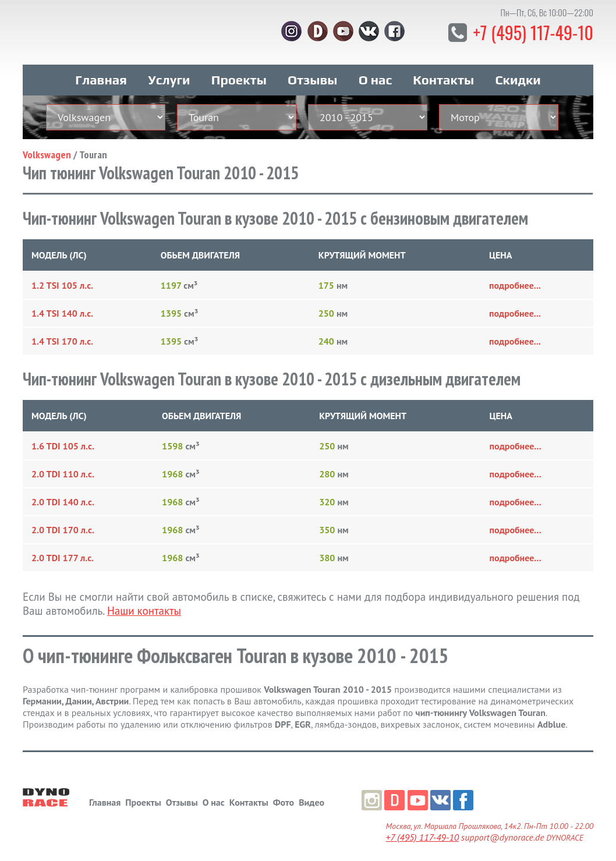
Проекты (239, 75)
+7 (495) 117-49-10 (529, 32)
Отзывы (312, 75)
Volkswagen (47, 149)
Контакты (443, 75)
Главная (101, 75)
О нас (375, 75)
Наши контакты (144, 605)
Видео (311, 797)
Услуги (169, 75)
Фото (284, 797)
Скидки (518, 75)
